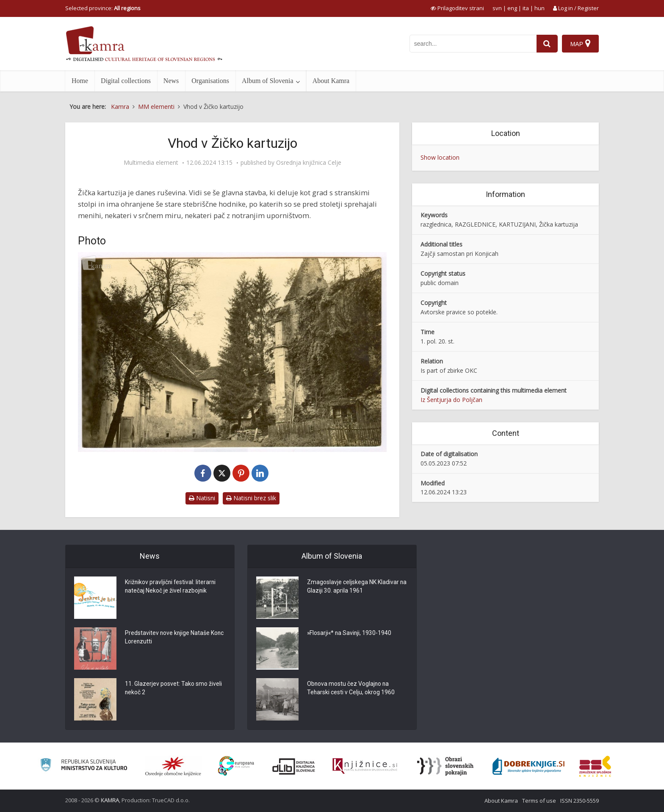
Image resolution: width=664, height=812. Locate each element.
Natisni (202, 498)
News (171, 81)
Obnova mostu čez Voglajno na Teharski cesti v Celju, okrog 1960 (351, 689)
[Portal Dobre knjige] (528, 766)
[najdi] (547, 44)
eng (512, 8)
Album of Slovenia (268, 81)
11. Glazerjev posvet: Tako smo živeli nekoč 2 (173, 689)
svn (497, 8)
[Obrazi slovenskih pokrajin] (445, 766)
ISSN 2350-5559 (580, 801)
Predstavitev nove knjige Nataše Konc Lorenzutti (168, 638)
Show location (440, 157)
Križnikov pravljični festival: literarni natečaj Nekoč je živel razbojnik (171, 587)
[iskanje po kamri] (473, 44)
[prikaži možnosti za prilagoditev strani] (457, 8)
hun (539, 8)
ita (526, 8)
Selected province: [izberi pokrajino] (103, 8)
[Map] (580, 44)
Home (80, 81)
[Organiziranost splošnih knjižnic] (173, 766)
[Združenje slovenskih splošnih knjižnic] (365, 766)
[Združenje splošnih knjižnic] (595, 766)
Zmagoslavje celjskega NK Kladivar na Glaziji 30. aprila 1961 (353, 587)
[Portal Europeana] (236, 766)
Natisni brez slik (251, 498)
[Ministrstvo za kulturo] (84, 766)
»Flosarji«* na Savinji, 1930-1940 (350, 634)
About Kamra (331, 81)
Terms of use (539, 801)
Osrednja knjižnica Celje (309, 163)
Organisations (210, 81)
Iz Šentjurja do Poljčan (451, 400)
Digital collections (126, 81)
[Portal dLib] (294, 766)
